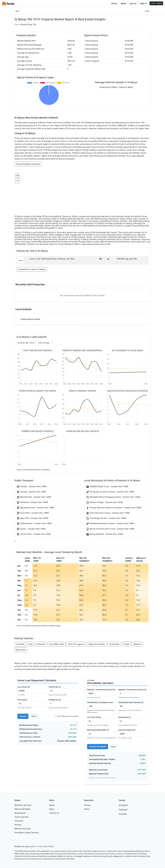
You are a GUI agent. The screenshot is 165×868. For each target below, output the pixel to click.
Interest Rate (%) (133, 721)
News (123, 3)
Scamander (114, 644)
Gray (30, 644)
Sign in (143, 3)
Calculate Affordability (98, 747)
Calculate (23, 716)
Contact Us (54, 813)
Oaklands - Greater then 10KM (32, 502)
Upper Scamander (97, 644)
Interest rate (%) (63, 691)
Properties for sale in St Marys (32, 269)
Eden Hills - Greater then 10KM (32, 518)
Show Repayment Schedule (67, 716)
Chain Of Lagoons (76, 644)
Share (147, 11)
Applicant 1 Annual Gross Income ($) (102, 694)
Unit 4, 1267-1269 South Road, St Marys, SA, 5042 (52, 259)
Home (114, 3)
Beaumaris (21, 650)
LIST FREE (156, 3)
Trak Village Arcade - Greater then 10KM (106, 518)
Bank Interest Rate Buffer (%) (102, 734)
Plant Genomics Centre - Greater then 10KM (108, 513)
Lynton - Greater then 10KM (31, 529)
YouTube (123, 814)
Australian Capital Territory (27, 833)
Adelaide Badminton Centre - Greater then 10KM (110, 524)
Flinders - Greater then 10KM (32, 487)
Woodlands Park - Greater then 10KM (35, 508)
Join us (133, 3)
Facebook (123, 810)
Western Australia (23, 829)
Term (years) (32, 704)
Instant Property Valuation (28, 164)
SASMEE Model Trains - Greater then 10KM (107, 487)
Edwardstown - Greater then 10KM (34, 524)
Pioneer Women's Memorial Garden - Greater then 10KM (114, 508)
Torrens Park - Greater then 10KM (34, 534)
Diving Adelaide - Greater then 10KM (105, 534)
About (52, 805)
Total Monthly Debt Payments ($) (133, 707)
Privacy (87, 805)
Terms (87, 809)
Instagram (124, 805)
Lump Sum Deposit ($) (133, 734)
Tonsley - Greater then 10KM (31, 492)
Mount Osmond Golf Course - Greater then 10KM (110, 529)
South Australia (21, 817)
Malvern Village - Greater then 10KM (104, 502)
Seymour (137, 644)
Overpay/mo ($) (63, 704)
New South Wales (22, 809)
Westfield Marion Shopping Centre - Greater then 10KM (113, 497)
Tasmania (19, 821)
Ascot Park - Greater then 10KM (33, 513)
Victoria (18, 825)
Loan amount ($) (32, 691)
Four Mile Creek (57, 644)
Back (17, 11)
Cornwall (20, 644)
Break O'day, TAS (29, 24)
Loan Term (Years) (102, 721)
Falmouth (41, 644)
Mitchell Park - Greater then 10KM (34, 497)
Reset (34, 716)
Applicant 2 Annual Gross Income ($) (133, 694)
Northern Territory (23, 805)
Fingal (126, 644)
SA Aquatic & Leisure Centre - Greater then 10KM (110, 492)
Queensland (20, 813)
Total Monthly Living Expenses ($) (102, 707)
